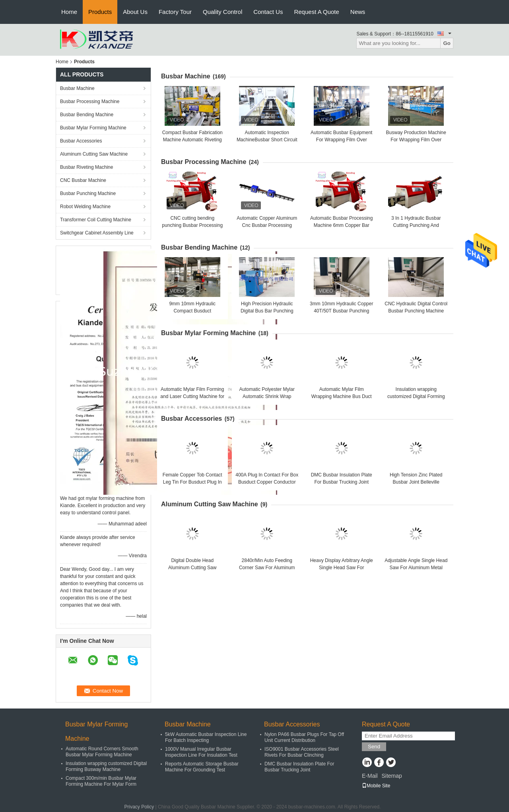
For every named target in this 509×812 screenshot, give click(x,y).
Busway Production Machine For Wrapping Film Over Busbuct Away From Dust (416, 140)
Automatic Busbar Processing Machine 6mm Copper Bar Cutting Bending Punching (341, 225)
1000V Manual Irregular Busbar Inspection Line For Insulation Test (201, 752)
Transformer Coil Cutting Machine (96, 220)
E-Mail (370, 776)
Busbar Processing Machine (90, 101)
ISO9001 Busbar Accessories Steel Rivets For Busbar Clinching (302, 752)
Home (69, 12)
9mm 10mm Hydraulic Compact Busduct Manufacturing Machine (192, 311)
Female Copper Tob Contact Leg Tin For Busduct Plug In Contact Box (192, 482)
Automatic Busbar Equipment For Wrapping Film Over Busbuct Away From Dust (341, 140)
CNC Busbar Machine (83, 180)
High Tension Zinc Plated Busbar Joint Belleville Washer (416, 482)
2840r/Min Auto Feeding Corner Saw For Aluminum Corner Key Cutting (267, 568)
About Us (135, 12)
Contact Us (268, 12)
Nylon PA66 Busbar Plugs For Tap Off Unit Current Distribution (304, 737)
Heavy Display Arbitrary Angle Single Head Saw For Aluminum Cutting (342, 568)
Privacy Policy (139, 807)
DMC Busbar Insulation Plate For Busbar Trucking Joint (299, 767)
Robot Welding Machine (85, 207)
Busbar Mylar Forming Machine (93, 128)
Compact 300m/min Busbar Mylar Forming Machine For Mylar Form (101, 781)
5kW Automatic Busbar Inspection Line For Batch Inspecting (206, 737)
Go (447, 43)
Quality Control (222, 12)
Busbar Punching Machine (88, 193)
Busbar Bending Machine (87, 115)
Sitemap (391, 776)
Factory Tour (175, 12)
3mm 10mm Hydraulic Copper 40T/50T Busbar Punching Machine (341, 311)
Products (100, 12)
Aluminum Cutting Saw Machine (94, 154)
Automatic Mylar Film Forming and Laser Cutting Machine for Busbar (192, 396)
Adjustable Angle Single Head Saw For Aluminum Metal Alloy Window (416, 568)
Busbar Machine (77, 88)
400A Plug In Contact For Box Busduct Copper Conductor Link (267, 482)
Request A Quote (316, 12)
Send (374, 747)
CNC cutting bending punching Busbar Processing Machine (192, 225)
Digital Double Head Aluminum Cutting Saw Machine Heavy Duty (192, 568)
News (358, 12)
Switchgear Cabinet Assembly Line (97, 233)
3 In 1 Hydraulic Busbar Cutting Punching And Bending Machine (416, 225)
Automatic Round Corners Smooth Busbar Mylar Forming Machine (102, 752)
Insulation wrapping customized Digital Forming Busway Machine (416, 396)
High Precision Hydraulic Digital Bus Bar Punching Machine (267, 311)
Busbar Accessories (81, 141)
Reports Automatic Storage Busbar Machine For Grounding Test (202, 767)
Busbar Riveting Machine (86, 167)
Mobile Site (376, 786)
